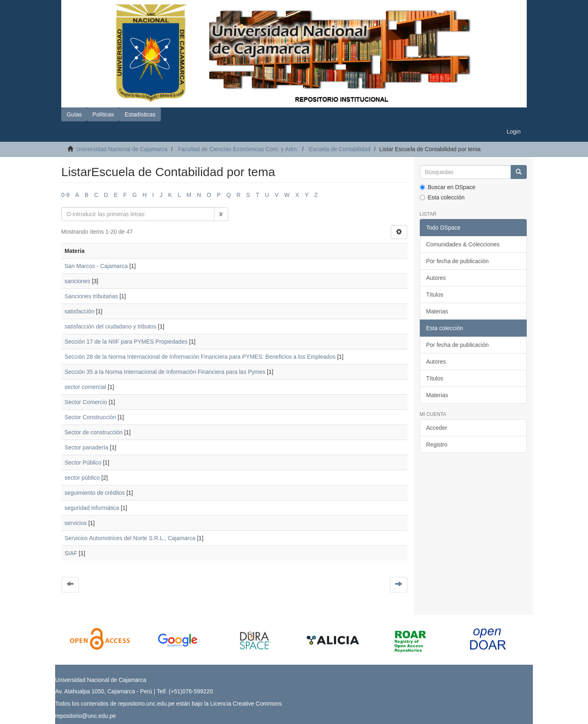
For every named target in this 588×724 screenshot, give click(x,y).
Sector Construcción (90, 417)
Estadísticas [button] (140, 114)
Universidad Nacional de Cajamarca (122, 149)
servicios (76, 523)
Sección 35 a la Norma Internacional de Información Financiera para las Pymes (165, 372)
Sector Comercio (86, 402)
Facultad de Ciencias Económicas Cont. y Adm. (238, 149)
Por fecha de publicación (458, 261)
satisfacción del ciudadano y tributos (110, 326)
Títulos (435, 295)
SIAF (71, 553)
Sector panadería (86, 447)
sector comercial (85, 387)
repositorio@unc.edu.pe (86, 716)
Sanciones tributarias (91, 296)
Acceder (437, 428)
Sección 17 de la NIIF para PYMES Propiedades (126, 342)
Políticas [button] (103, 114)
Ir (221, 214)
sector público (82, 478)
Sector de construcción (94, 432)
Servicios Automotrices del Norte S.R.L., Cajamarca (130, 538)
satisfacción (79, 311)
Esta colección (442, 197)
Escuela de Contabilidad (340, 149)
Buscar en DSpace (448, 187)
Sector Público (83, 463)
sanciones (77, 281)
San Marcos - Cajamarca (96, 266)
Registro (437, 445)
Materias (437, 311)
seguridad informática (92, 508)
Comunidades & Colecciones (463, 244)
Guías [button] (74, 114)
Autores (436, 278)
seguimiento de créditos (95, 493)
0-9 (65, 195)
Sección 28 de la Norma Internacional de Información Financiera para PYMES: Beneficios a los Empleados (200, 357)
